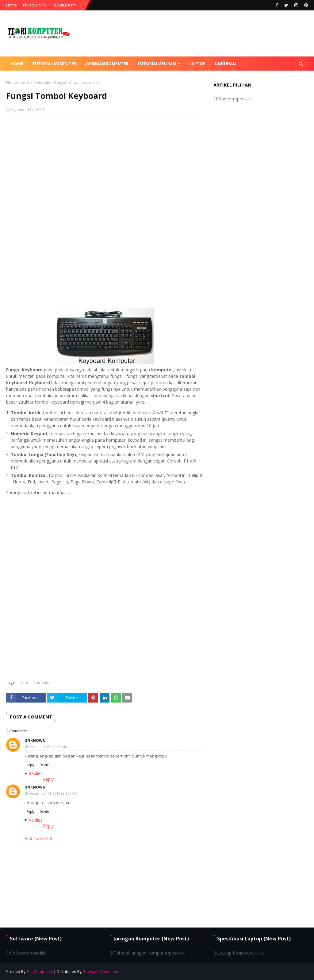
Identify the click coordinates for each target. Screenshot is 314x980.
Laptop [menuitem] (197, 64)
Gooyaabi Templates (101, 972)
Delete (44, 765)
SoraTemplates (40, 972)
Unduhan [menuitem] (225, 64)
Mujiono (17, 109)
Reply (30, 765)
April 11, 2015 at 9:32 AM (48, 747)
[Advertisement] (105, 165)
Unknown (35, 740)
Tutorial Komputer (36, 82)
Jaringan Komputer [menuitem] (107, 64)
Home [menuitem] (17, 64)
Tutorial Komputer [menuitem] (54, 64)
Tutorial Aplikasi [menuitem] (157, 64)
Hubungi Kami (65, 5)
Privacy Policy (35, 5)
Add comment (39, 838)
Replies (36, 773)
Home (11, 5)
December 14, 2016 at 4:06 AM (53, 793)
